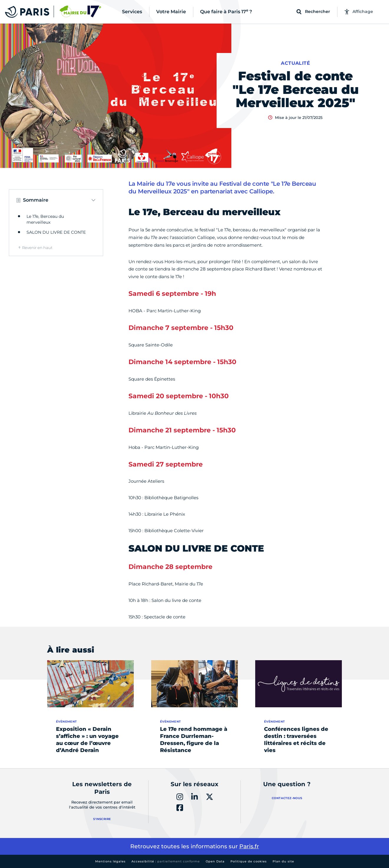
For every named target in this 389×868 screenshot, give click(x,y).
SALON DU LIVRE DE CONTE (56, 232)
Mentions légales (110, 861)
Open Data (215, 861)
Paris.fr (249, 846)
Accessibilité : (166, 861)
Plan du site (283, 861)
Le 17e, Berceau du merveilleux (45, 219)
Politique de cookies (249, 861)
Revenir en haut (37, 248)
